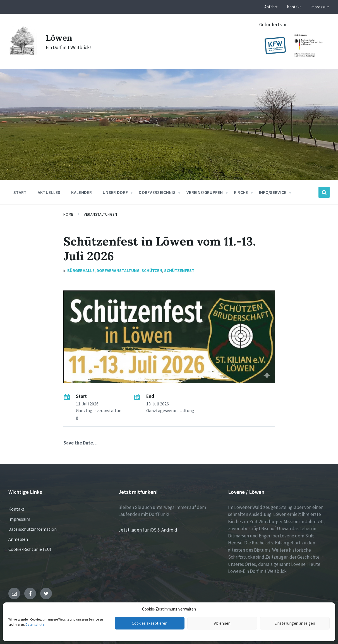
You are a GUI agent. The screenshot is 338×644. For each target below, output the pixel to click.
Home (68, 214)
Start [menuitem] (20, 192)
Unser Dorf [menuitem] (115, 192)
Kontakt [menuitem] (294, 7)
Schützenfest (179, 271)
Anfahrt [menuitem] (271, 7)
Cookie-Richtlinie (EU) (30, 549)
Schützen (152, 271)
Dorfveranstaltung (118, 271)
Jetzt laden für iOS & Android (148, 530)
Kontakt (16, 509)
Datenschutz (35, 624)
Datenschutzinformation (33, 529)
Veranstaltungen (100, 214)
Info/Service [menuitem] (273, 192)
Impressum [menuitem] (320, 7)
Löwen (59, 38)
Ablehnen (222, 623)
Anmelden (18, 539)
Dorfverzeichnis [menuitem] (157, 192)
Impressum (19, 519)
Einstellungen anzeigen (295, 623)
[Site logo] (23, 54)
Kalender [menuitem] (81, 192)
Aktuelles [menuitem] (49, 192)
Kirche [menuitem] (241, 192)
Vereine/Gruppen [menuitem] (205, 192)
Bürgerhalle (81, 271)
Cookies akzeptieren (150, 623)
